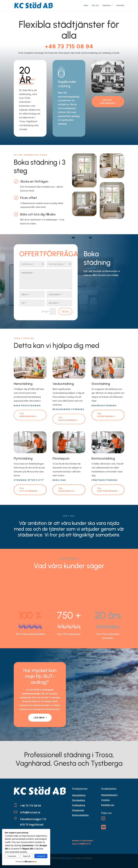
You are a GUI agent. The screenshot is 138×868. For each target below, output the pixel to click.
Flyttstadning (79, 805)
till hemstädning (27, 415)
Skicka (65, 311)
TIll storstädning (106, 415)
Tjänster (106, 6)
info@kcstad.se (30, 812)
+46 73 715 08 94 (69, 46)
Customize (12, 856)
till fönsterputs (66, 490)
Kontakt (120, 6)
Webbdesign (65, 858)
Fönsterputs (78, 810)
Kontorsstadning (80, 815)
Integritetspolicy (109, 795)
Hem (86, 6)
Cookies (105, 800)
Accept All (41, 856)
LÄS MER (39, 718)
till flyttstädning (28, 490)
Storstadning (79, 800)
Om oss (95, 6)
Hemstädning (79, 795)
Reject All (27, 856)
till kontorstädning (107, 490)
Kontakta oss (108, 805)
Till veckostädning (68, 419)
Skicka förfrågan (107, 102)
